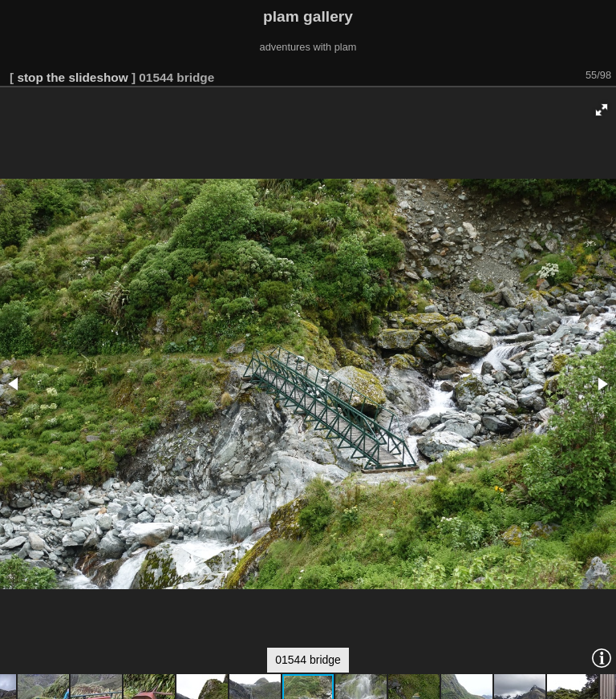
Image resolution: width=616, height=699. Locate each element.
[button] (602, 110)
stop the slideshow (72, 77)
